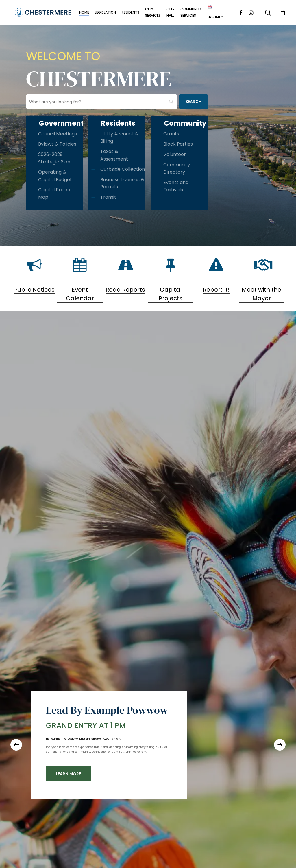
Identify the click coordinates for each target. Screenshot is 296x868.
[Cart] (283, 12)
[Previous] (16, 745)
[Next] (280, 745)
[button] (69, 774)
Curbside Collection (123, 169)
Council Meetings (58, 134)
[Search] (194, 102)
